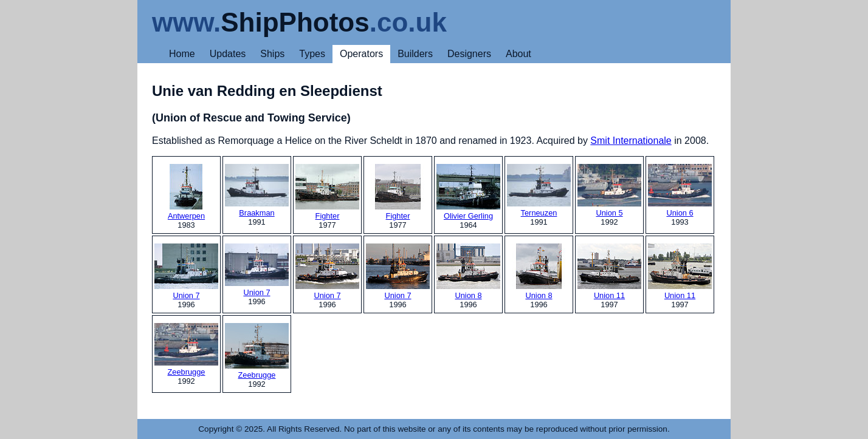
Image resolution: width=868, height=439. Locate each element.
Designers (469, 54)
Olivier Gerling (468, 192)
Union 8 (468, 272)
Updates (228, 54)
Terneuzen (539, 191)
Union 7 (186, 272)
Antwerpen (186, 192)
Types (312, 54)
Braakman (257, 191)
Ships (272, 54)
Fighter (327, 192)
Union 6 (680, 191)
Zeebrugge (186, 350)
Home (182, 54)
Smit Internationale (631, 141)
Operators (361, 54)
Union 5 (609, 191)
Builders (415, 54)
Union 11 (609, 272)
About (518, 54)
